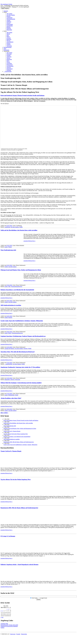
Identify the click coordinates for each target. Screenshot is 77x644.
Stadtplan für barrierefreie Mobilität (9, 626)
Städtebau (9, 22)
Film (8, 35)
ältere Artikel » (4, 413)
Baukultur (9, 39)
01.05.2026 (9, 394)
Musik (8, 36)
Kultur (5, 31)
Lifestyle (9, 67)
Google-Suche (44, 598)
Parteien (8, 16)
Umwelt (8, 23)
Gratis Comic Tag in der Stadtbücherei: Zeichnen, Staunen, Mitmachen (22, 321)
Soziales (8, 55)
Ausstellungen (10, 42)
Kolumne (9, 70)
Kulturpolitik (10, 24)
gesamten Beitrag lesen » (30, 241)
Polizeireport (10, 65)
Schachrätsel (10, 69)
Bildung (8, 27)
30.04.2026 (9, 409)
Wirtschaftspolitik (11, 19)
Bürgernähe (9, 30)
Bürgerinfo (7, 379)
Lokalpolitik (9, 18)
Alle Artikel (9, 14)
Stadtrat (2, 628)
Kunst (10, 333)
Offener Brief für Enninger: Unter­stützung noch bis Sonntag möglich (21, 383)
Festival (8, 43)
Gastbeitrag (7, 227)
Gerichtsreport (10, 66)
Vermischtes (6, 51)
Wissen (8, 62)
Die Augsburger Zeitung (6, 4)
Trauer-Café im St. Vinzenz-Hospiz (12, 431)
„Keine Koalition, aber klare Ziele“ (11, 398)
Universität (9, 46)
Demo (8, 61)
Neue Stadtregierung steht (8, 250)
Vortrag (8, 58)
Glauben (9, 45)
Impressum (13, 634)
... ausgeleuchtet (8, 364)
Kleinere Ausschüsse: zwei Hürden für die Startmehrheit (17, 290)
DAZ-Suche (35, 598)
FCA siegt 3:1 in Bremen (8, 536)
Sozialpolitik (10, 26)
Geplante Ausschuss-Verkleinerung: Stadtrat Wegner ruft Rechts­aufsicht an (23, 336)
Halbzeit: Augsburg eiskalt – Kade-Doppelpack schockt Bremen (19, 564)
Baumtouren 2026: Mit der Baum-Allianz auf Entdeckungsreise (19, 442)
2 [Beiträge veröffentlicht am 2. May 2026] (9, 609)
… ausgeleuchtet (8, 71)
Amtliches (9, 57)
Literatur (9, 38)
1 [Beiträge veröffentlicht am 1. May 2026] (7, 609)
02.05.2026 (9, 347)
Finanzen (9, 28)
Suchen (38, 600)
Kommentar (6, 50)
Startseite (6, 11)
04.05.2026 (9, 301)
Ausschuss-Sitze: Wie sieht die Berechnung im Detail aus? (18, 352)
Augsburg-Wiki (4, 624)
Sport (5, 49)
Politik (5, 12)
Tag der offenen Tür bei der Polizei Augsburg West (16, 434)
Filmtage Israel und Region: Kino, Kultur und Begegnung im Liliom (21, 270)
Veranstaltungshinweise (17, 286)
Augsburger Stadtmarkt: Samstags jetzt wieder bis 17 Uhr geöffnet (20, 367)
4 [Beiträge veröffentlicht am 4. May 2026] (1, 611)
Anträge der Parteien (9, 348)
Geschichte (9, 63)
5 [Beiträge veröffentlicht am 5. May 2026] (3, 611)
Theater (8, 34)
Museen (8, 41)
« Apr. (2, 617)
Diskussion (9, 59)
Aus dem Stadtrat (11, 15)
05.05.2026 (9, 226)
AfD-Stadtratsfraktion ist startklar (11, 305)
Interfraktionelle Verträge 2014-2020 (9, 625)
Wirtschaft (9, 54)
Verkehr (8, 20)
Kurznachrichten (8, 47)
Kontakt (18, 634)
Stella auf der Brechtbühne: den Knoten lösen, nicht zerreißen (19, 230)
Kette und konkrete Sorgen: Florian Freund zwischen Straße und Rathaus (23, 95)
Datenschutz (24, 634)
